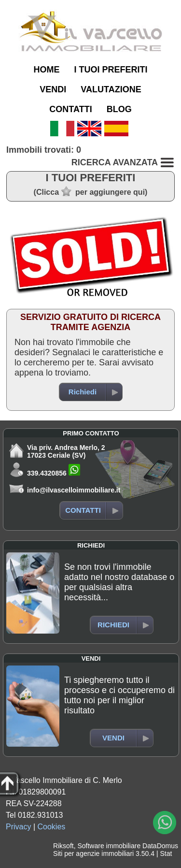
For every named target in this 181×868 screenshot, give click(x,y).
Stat (166, 854)
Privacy (18, 827)
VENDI (53, 89)
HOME (46, 70)
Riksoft (63, 846)
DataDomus (160, 846)
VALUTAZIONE (111, 89)
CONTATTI (70, 109)
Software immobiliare (109, 846)
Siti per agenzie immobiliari (93, 854)
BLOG (119, 109)
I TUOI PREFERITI (111, 70)
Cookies (52, 827)
